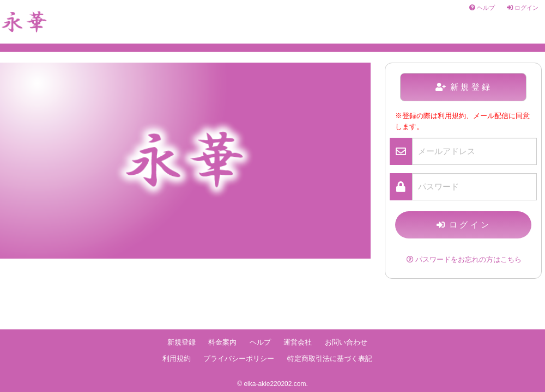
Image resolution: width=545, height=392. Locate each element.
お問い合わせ (346, 342)
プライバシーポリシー (239, 359)
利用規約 (177, 359)
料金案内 (222, 342)
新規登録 (464, 87)
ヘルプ (482, 8)
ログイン (523, 8)
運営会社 (298, 342)
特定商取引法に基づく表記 (330, 359)
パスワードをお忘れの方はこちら (464, 260)
